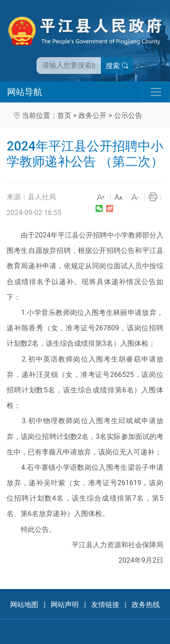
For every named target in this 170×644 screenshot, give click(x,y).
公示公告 (128, 115)
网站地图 (24, 605)
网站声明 (65, 605)
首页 (64, 115)
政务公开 (92, 115)
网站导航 (25, 92)
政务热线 (146, 605)
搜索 (117, 66)
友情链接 (105, 605)
